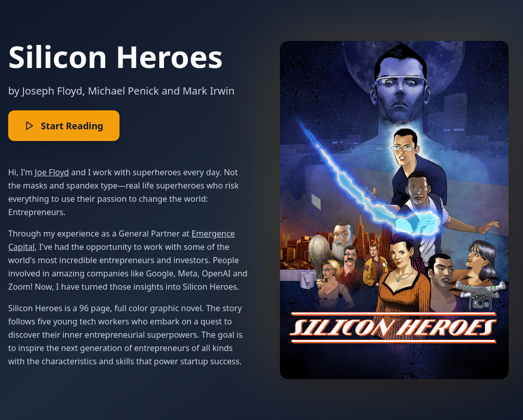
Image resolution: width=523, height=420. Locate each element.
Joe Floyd (52, 172)
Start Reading (64, 126)
